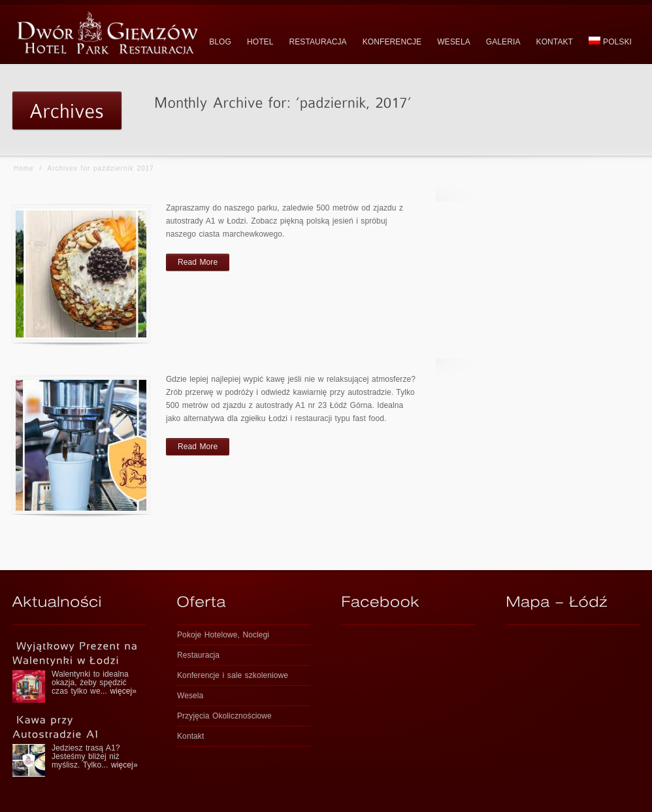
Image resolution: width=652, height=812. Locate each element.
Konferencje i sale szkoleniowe (233, 675)
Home (24, 168)
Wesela (190, 696)
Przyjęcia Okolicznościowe (224, 716)
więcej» (123, 691)
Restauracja (198, 655)
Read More (198, 262)
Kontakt (190, 736)
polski (610, 42)
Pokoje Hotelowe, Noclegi (223, 635)
